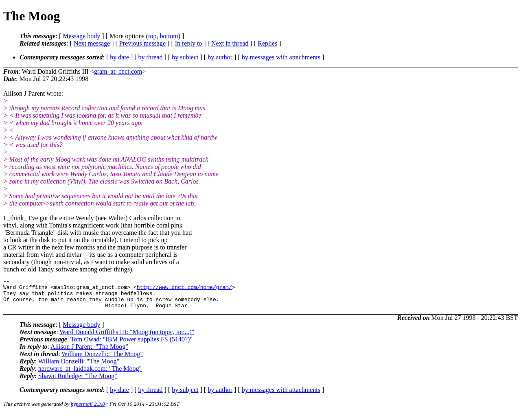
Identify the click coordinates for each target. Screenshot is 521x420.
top (152, 36)
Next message (92, 43)
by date (119, 57)
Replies (267, 43)
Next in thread (230, 43)
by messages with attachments (281, 57)
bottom (169, 36)
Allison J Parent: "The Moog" (89, 353)
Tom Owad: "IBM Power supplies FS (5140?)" (131, 345)
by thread (151, 57)
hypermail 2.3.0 (88, 410)
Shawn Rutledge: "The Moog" (78, 382)
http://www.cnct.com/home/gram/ (184, 289)
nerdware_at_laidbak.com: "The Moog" (90, 375)
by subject (185, 57)
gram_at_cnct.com (118, 71)
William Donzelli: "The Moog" (102, 360)
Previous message (142, 43)
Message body (81, 36)
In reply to (189, 43)
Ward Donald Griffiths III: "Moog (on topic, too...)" (127, 338)
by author (220, 57)
